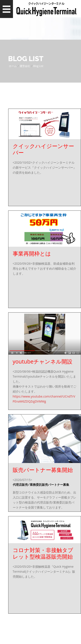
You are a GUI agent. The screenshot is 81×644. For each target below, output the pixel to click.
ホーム (13, 66)
